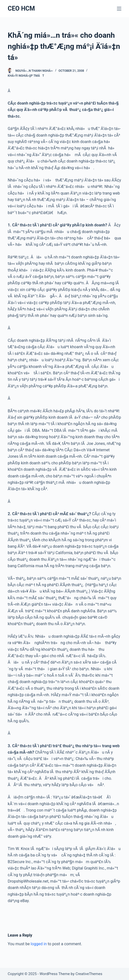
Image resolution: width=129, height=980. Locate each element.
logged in (39, 944)
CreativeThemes (89, 974)
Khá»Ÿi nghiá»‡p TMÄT (26, 76)
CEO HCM (21, 9)
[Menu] (119, 9)
